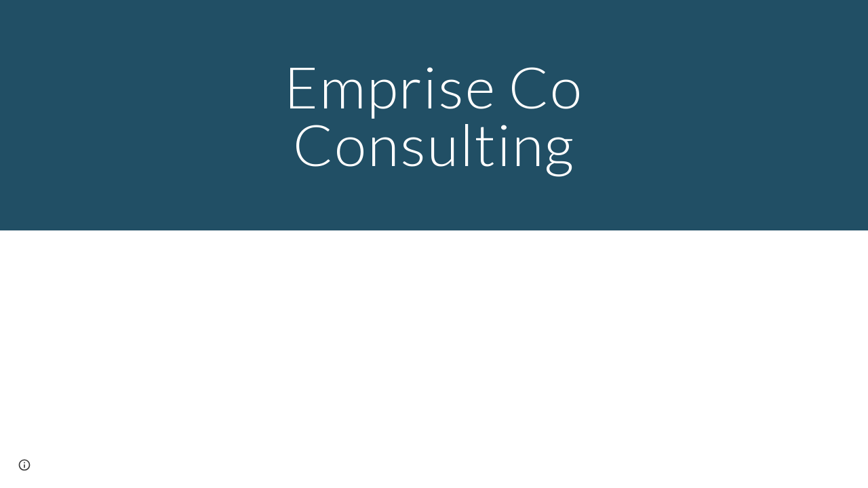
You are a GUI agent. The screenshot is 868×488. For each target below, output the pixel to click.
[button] (24, 465)
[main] (434, 116)
